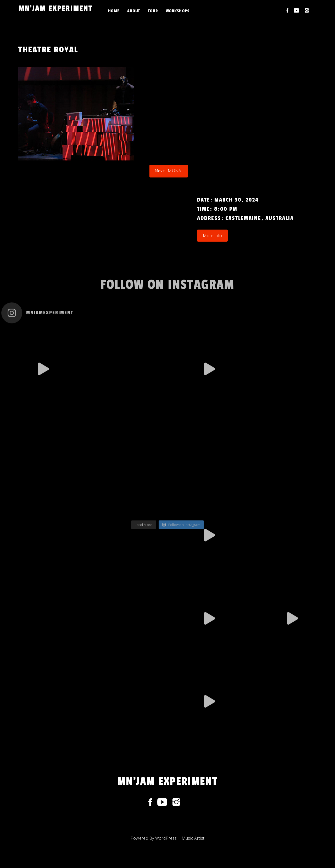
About (134, 11)
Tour (153, 11)
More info (213, 236)
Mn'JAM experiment (55, 8)
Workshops (178, 11)
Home (114, 11)
